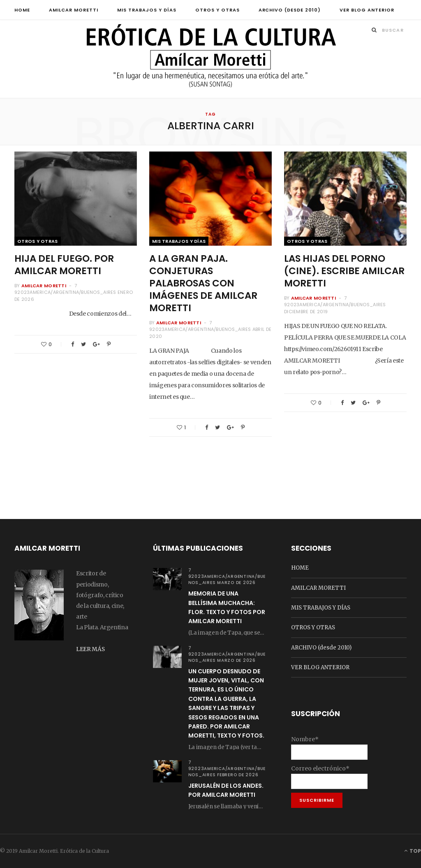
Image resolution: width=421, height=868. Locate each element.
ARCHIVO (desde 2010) (290, 10)
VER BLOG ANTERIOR (367, 10)
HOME (22, 10)
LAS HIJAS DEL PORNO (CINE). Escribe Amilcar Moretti (344, 271)
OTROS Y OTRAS (217, 10)
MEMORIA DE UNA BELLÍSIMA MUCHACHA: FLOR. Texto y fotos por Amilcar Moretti (227, 608)
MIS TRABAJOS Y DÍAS (147, 10)
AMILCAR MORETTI (74, 10)
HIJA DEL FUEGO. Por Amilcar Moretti (64, 265)
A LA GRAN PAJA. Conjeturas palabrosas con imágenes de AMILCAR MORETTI (203, 284)
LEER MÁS (90, 649)
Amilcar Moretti (44, 286)
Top (413, 851)
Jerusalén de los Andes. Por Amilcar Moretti (226, 790)
